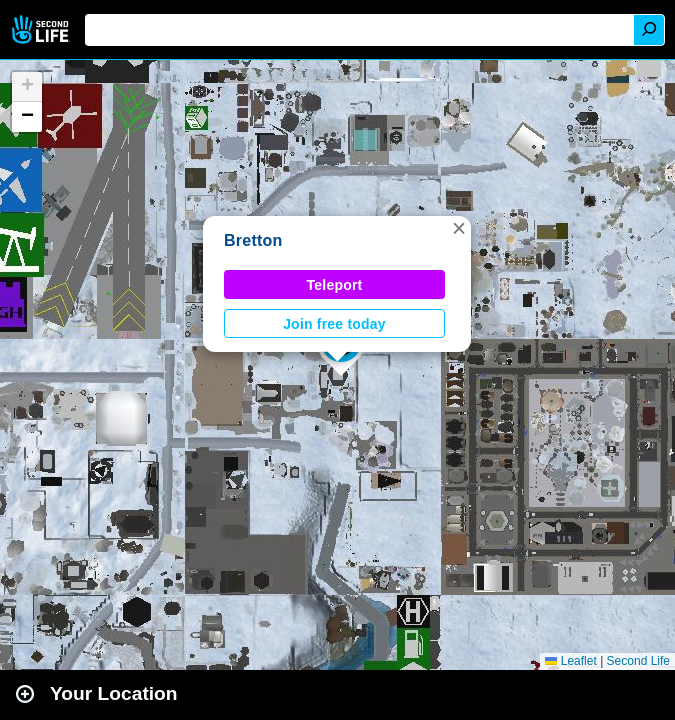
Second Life (42, 29)
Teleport (335, 285)
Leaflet (570, 661)
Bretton (253, 240)
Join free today (334, 324)
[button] (459, 228)
